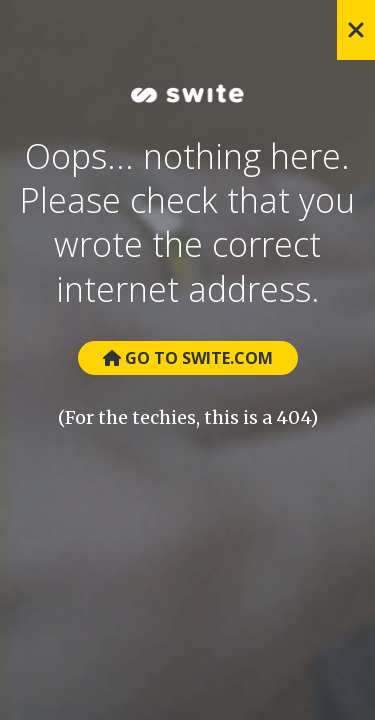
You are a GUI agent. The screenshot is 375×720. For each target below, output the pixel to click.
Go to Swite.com (188, 358)
